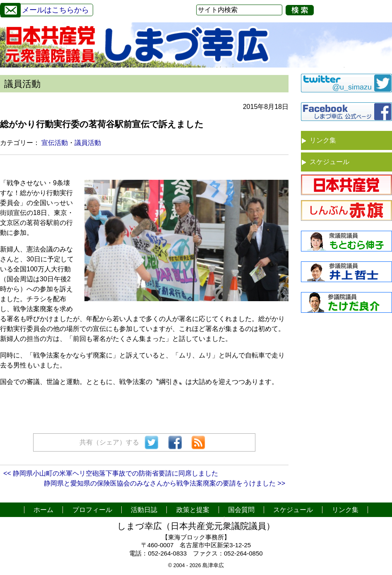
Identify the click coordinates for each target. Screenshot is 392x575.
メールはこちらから (45, 9)
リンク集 (323, 140)
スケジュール (329, 162)
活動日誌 (144, 510)
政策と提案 (193, 510)
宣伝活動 (55, 143)
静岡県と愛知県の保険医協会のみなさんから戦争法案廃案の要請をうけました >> (165, 483)
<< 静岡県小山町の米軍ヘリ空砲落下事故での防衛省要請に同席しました (111, 473)
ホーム (43, 510)
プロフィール (92, 510)
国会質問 (241, 510)
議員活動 (88, 143)
